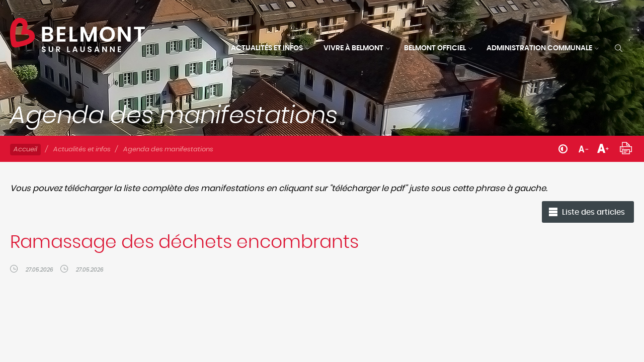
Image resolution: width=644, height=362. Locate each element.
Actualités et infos (267, 48)
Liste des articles (593, 212)
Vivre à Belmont (353, 48)
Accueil (25, 150)
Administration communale (539, 48)
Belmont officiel (435, 48)
